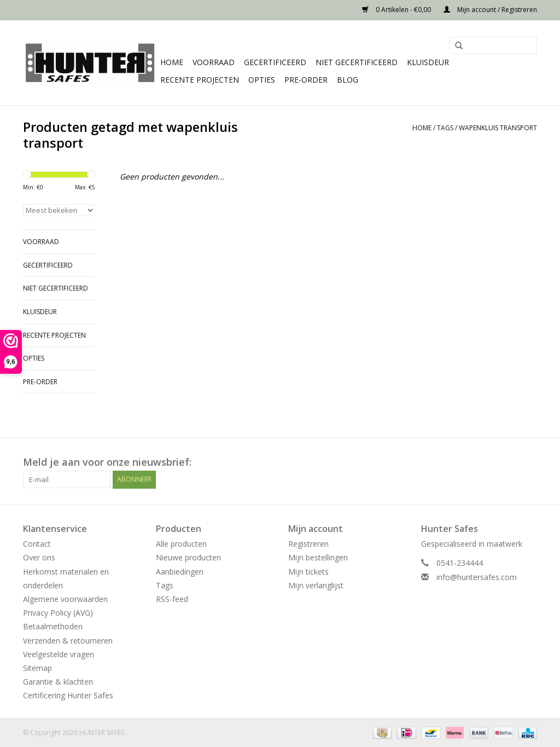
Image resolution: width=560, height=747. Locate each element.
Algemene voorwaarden (65, 599)
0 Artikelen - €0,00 (397, 10)
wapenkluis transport (498, 128)
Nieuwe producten (188, 557)
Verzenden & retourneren (68, 641)
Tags (445, 128)
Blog (348, 80)
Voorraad (214, 62)
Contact (37, 544)
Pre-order (306, 80)
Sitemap (37, 668)
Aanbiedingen (180, 572)
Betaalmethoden (53, 626)
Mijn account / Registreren (490, 10)
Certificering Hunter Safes (68, 695)
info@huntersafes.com (477, 577)
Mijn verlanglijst (316, 585)
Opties (262, 80)
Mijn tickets (308, 572)
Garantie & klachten (58, 682)
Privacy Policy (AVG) (58, 613)
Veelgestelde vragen (59, 654)
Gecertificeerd (275, 62)
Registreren (308, 544)
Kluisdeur (428, 62)
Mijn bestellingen (318, 557)
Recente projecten (200, 80)
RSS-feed (172, 599)
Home (172, 62)
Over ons (39, 557)
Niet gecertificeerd (357, 62)
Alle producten (181, 544)
